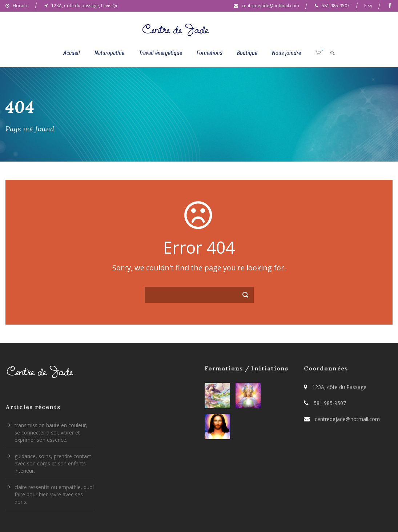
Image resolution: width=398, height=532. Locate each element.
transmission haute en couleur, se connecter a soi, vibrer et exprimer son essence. (51, 432)
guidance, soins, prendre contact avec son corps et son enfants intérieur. (53, 463)
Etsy (368, 6)
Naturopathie (109, 53)
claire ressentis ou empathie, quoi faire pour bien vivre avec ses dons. (54, 494)
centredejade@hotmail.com (270, 6)
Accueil (72, 53)
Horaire (21, 6)
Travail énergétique (160, 53)
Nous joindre (286, 53)
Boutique (247, 53)
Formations (210, 53)
